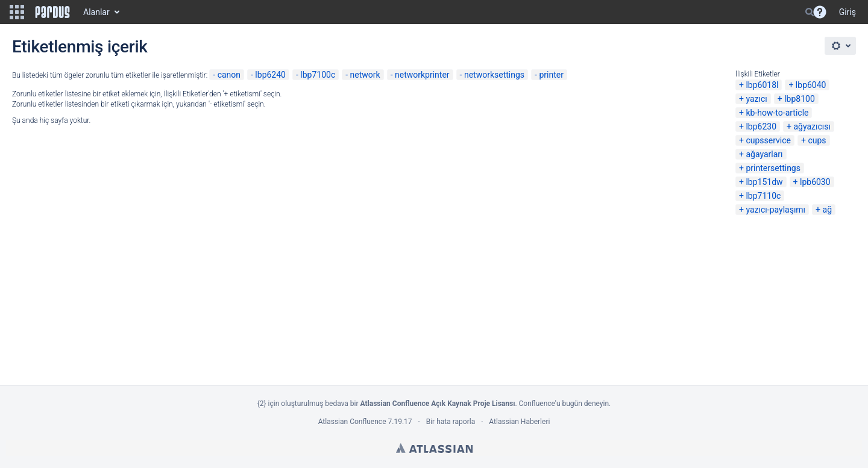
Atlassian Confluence (352, 422)
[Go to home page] (52, 12)
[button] (17, 12)
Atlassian (434, 448)
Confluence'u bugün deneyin (564, 404)
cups (817, 140)
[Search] (810, 12)
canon (229, 75)
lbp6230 (761, 126)
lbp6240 (270, 75)
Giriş (848, 12)
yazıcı (756, 99)
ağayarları (764, 154)
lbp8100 (800, 99)
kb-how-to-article (777, 113)
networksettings (494, 75)
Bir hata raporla (451, 422)
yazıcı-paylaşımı (775, 210)
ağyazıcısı (812, 126)
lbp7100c (318, 75)
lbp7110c (763, 196)
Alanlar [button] (96, 12)
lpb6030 (815, 182)
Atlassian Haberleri (519, 422)
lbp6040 (811, 85)
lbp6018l (762, 85)
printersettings (773, 168)
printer (551, 75)
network (365, 75)
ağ (827, 210)
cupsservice (768, 140)
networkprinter (422, 75)
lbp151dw (764, 182)
